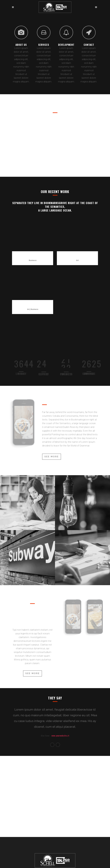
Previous (52, 706)
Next (58, 706)
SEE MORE (33, 635)
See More (52, 418)
